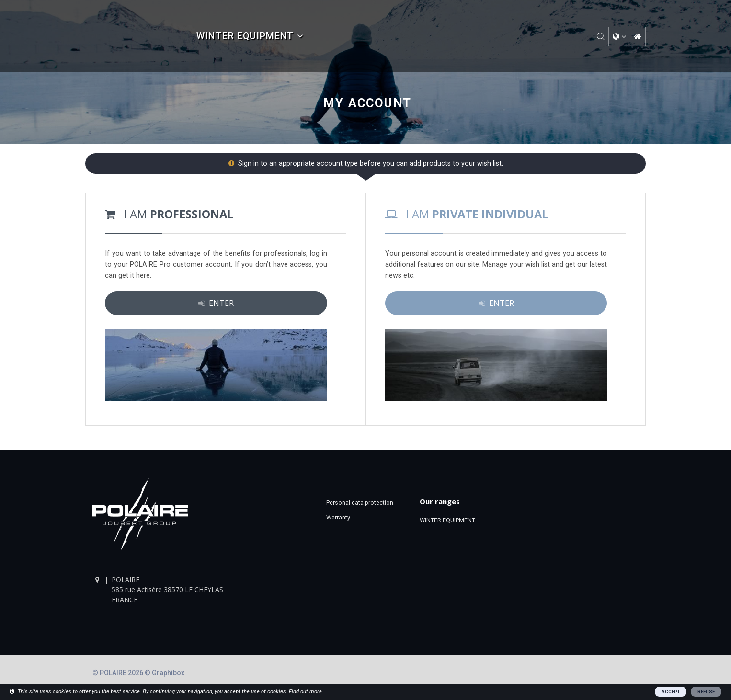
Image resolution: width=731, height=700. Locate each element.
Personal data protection (360, 502)
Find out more (305, 692)
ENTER (216, 303)
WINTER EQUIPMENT (250, 36)
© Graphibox (165, 673)
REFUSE (706, 692)
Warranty (338, 517)
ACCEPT (671, 692)
